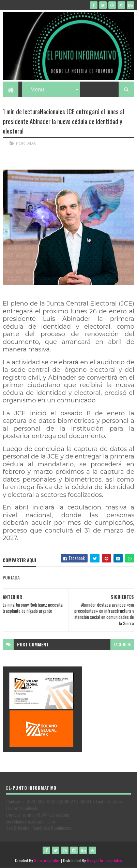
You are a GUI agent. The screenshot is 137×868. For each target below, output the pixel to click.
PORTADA (26, 143)
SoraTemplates (47, 860)
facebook (122, 644)
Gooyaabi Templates (104, 860)
